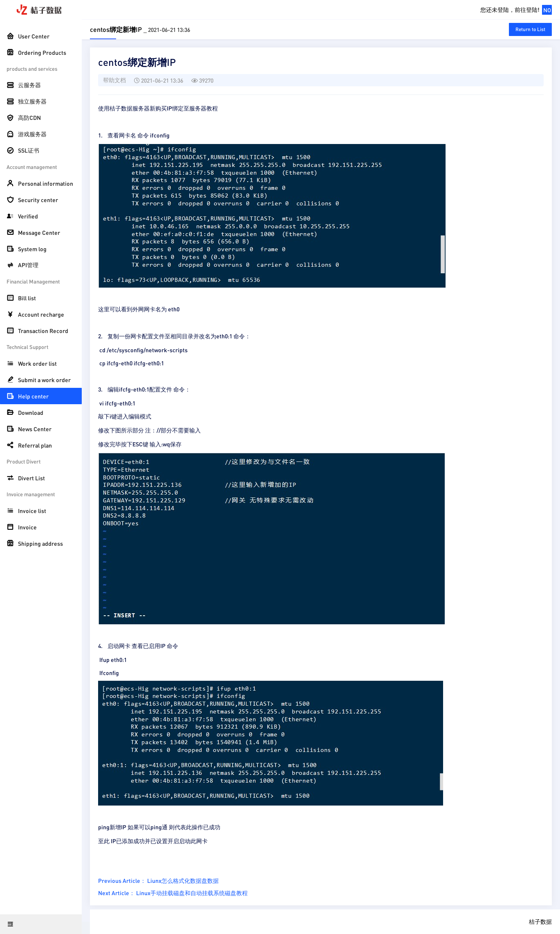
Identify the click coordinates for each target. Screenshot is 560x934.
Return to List (530, 29)
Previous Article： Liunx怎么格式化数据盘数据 (158, 880)
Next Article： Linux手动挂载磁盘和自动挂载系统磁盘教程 (173, 893)
